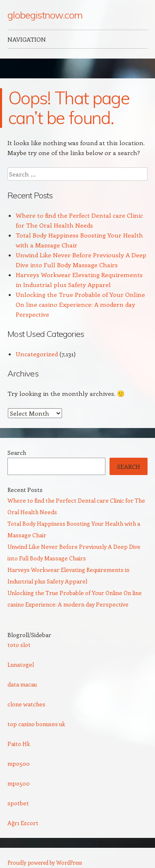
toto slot (19, 645)
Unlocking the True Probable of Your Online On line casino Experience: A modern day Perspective (80, 304)
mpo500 (19, 763)
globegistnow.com (45, 15)
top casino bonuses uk (36, 724)
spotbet (18, 803)
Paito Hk (19, 744)
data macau (22, 684)
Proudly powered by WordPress (45, 862)
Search (17, 453)
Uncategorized (37, 354)
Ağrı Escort (23, 823)
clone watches (26, 704)
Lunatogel (21, 665)
